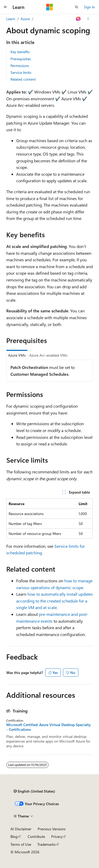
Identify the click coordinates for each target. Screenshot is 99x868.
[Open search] (77, 7)
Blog (14, 836)
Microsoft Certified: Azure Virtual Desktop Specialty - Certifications (48, 727)
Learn (11, 19)
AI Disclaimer (21, 829)
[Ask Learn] (78, 19)
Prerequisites (21, 59)
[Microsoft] (50, 7)
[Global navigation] (5, 7)
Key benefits (20, 52)
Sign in (89, 7)
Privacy (57, 836)
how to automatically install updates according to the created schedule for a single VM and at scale (54, 601)
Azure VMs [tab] (17, 355)
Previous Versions (52, 829)
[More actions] (88, 19)
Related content (23, 79)
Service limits (21, 72)
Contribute (36, 836)
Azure (25, 19)
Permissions (20, 66)
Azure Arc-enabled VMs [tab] (48, 355)
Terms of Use (21, 844)
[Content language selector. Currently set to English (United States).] (34, 791)
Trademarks (46, 844)
